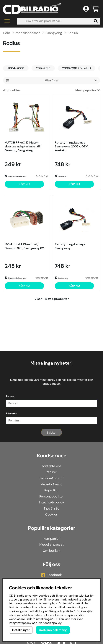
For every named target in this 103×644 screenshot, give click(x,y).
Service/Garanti (52, 478)
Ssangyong (54, 33)
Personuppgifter (52, 496)
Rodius (73, 33)
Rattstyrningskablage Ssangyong (70, 246)
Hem (6, 33)
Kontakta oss (51, 466)
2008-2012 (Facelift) (76, 68)
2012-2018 (43, 68)
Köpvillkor (52, 490)
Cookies (51, 514)
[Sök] (59, 21)
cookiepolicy (53, 623)
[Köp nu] (24, 184)
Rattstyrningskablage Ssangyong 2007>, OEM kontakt (71, 146)
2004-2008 (16, 68)
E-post (10, 396)
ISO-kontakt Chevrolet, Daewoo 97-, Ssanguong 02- (25, 246)
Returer (51, 472)
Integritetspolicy (51, 502)
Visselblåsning (52, 484)
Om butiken (51, 551)
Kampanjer (52, 539)
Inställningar (21, 630)
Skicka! (51, 433)
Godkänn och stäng (53, 630)
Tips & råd (51, 508)
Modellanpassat (28, 33)
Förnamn (12, 413)
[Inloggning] (86, 9)
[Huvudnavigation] (7, 21)
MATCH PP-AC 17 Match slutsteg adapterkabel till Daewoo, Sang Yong (23, 146)
